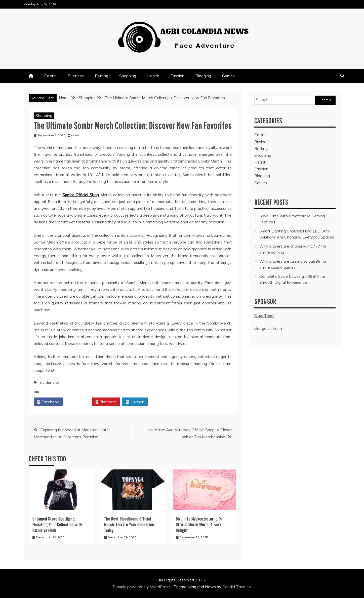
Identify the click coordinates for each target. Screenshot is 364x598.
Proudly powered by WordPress (142, 587)
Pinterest (106, 402)
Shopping (128, 76)
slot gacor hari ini (269, 328)
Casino (50, 76)
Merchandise (50, 383)
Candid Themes (237, 587)
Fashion (177, 76)
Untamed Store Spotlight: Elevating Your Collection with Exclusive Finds (57, 525)
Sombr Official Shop (81, 195)
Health (153, 76)
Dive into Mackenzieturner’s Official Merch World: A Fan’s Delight (199, 525)
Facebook (48, 402)
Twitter (77, 402)
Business (76, 76)
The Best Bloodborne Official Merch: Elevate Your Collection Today (129, 525)
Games (228, 76)
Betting (102, 76)
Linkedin (135, 402)
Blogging (203, 76)
